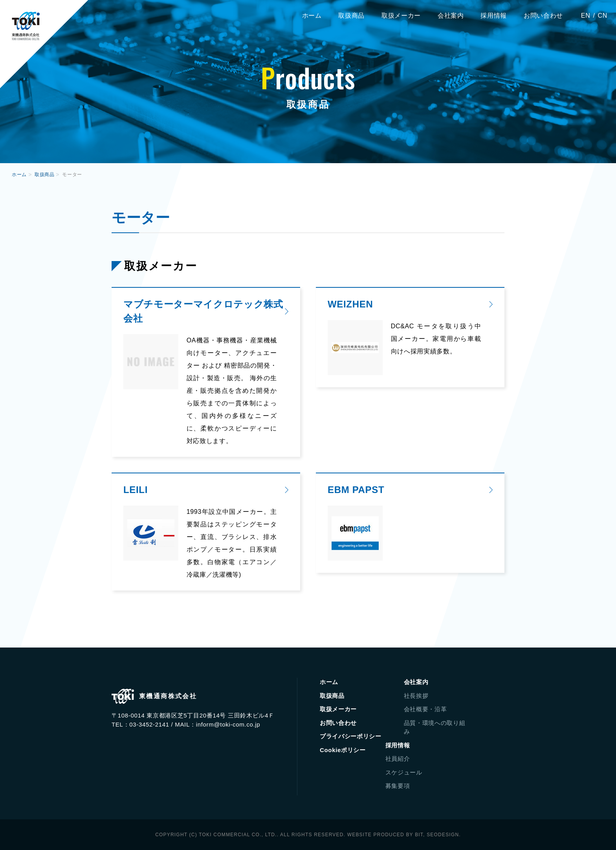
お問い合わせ (543, 16)
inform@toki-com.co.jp (228, 724)
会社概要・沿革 (425, 709)
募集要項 (398, 786)
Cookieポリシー (343, 750)
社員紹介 (398, 759)
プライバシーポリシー (351, 736)
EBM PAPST (356, 490)
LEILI (136, 490)
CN (603, 16)
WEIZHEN (350, 304)
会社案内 (451, 16)
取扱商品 (351, 16)
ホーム (312, 16)
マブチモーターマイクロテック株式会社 (203, 311)
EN (586, 16)
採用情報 (494, 16)
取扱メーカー (401, 16)
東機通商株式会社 (26, 26)
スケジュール (404, 772)
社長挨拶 (416, 696)
